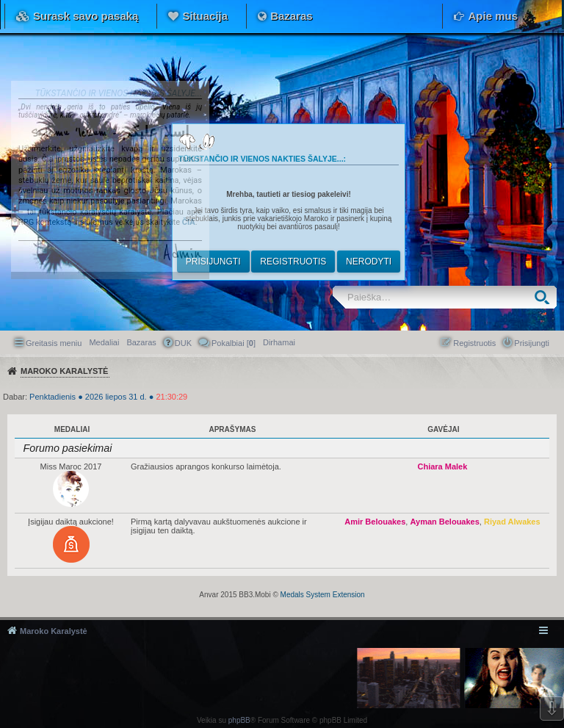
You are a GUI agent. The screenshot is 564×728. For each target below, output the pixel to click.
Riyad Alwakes (512, 522)
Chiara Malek (442, 466)
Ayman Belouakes (444, 522)
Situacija (205, 16)
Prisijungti (213, 262)
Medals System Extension (323, 595)
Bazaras (292, 16)
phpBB (239, 720)
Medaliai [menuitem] (104, 342)
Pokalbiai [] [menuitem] (234, 343)
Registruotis (293, 262)
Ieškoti (545, 297)
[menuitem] (279, 342)
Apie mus (493, 16)
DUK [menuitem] (183, 343)
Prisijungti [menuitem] (532, 343)
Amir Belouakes (375, 522)
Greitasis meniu (54, 343)
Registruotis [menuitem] (474, 343)
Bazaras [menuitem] (141, 342)
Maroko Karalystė (54, 631)
